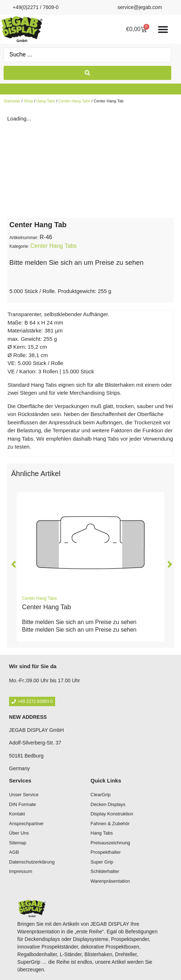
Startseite (12, 101)
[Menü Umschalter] (163, 29)
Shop (28, 101)
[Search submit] (87, 73)
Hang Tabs (46, 101)
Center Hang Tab (47, 607)
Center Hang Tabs (74, 101)
